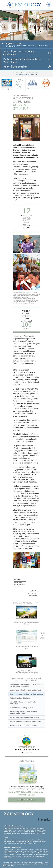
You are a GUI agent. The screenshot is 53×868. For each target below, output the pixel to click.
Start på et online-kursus (22, 851)
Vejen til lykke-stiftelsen (15, 67)
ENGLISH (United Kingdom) (30, 828)
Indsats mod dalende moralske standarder (26, 690)
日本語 (20, 830)
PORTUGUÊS (41, 834)
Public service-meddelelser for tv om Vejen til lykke (22, 61)
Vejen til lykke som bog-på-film (21, 708)
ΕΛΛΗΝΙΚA (25, 834)
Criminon (46, 83)
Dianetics (17, 850)
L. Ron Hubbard (9, 840)
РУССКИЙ (26, 830)
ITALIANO (32, 834)
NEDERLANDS (42, 830)
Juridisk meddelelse (9, 865)
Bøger (44, 842)
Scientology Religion (41, 850)
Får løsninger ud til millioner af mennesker (26, 721)
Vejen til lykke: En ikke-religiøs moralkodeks (19, 53)
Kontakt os (28, 843)
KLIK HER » (26, 753)
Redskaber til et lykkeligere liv (21, 698)
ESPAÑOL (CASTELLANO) (12, 834)
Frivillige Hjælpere (20, 842)
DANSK (42, 828)
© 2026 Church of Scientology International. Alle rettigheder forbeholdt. (24, 863)
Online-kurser (8, 843)
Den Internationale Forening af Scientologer (18, 853)
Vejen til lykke (20, 83)
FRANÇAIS (7, 830)
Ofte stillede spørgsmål (34, 842)
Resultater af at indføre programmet (23, 725)
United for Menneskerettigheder (39, 855)
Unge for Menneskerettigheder (13, 856)
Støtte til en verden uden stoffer (19, 855)
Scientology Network (27, 850)
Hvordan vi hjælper (7, 89)
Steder (34, 843)
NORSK (20, 832)
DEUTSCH (7, 832)
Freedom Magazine (38, 853)
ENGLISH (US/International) (12, 828)
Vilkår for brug (44, 864)
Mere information (18, 843)
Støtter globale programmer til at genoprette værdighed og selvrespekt (26, 685)
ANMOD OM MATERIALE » (26, 800)
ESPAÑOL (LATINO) (37, 832)
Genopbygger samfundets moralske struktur (26, 694)
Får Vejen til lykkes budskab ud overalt (24, 718)
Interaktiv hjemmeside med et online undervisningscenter (23, 713)
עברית (14, 830)
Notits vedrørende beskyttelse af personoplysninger (26, 863)
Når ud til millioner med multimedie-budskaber (23, 703)
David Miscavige (9, 851)
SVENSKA (27, 832)
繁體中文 (33, 830)
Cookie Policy (35, 864)
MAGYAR (14, 832)
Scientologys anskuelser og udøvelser (26, 840)
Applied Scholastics (32, 83)
